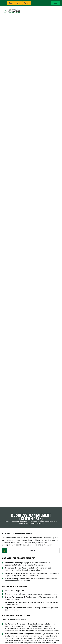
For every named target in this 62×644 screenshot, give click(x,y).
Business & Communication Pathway (42, 522)
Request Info (15, 3)
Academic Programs (20, 522)
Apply (27, 3)
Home (7, 522)
